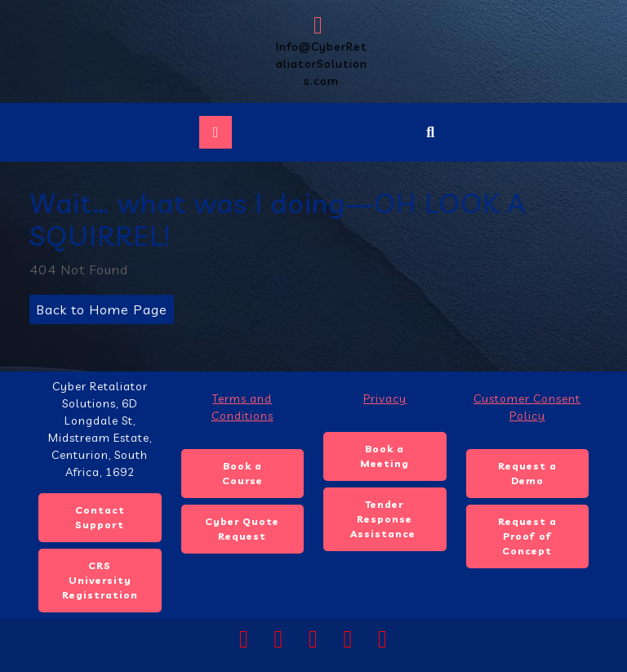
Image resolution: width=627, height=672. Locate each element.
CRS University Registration (100, 580)
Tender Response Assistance (385, 519)
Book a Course (242, 473)
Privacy (385, 398)
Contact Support (100, 517)
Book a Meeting (385, 456)
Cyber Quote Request (242, 529)
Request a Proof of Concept (527, 536)
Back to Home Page (98, 306)
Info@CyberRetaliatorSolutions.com (321, 51)
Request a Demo (527, 473)
